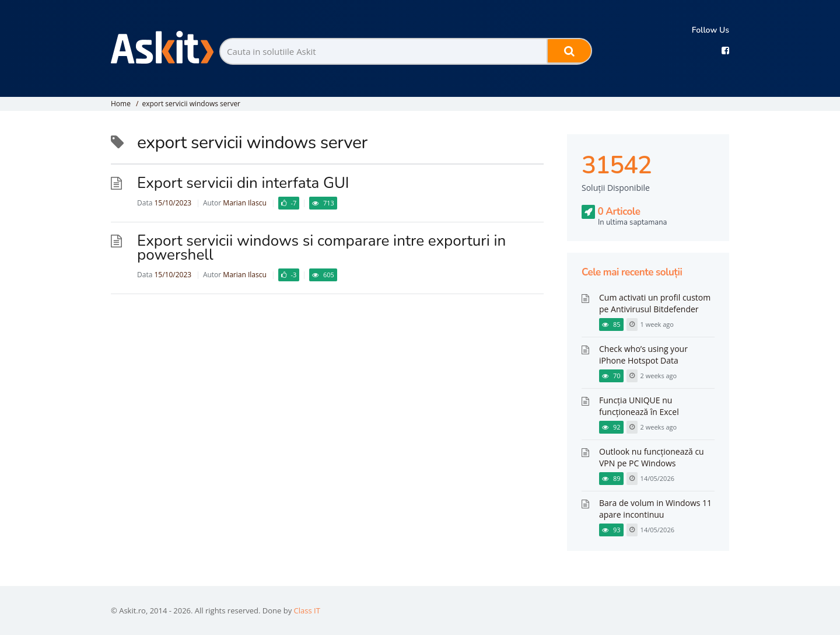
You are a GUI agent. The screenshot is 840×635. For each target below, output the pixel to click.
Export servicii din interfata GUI (243, 183)
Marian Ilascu (244, 203)
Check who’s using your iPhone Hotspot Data (643, 355)
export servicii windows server (191, 104)
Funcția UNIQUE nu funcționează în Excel (639, 406)
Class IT (307, 610)
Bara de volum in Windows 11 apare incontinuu (655, 509)
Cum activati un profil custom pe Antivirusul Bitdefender (655, 303)
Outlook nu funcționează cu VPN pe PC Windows (652, 457)
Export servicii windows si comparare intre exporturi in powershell (321, 248)
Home (121, 104)
